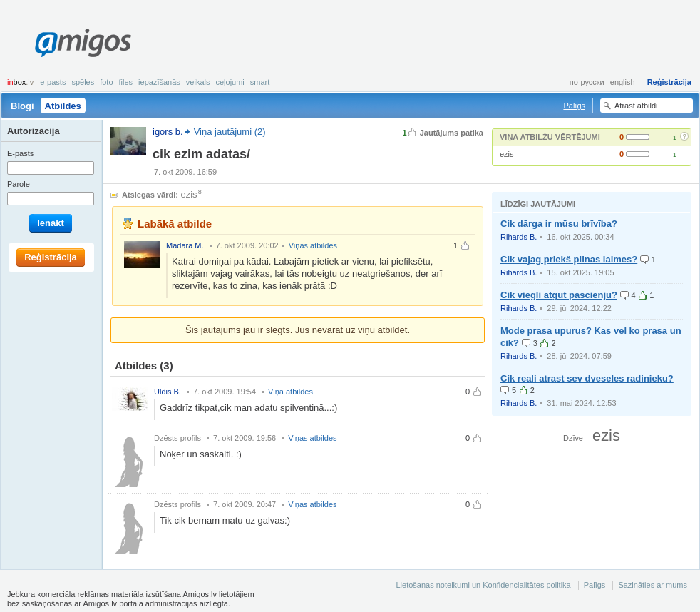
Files (126, 82)
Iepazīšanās (159, 82)
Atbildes (63, 106)
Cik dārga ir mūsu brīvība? (559, 224)
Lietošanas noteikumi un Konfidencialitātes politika (483, 585)
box (20, 82)
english (623, 82)
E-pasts (53, 82)
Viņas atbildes (313, 245)
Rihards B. (519, 237)
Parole (19, 184)
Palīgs (574, 106)
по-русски (587, 82)
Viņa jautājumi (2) (230, 132)
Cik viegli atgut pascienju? (559, 295)
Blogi (22, 106)
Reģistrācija (669, 82)
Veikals (198, 82)
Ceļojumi (230, 82)
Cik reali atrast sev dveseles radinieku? (587, 378)
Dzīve (573, 438)
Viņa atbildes (290, 392)
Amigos (83, 43)
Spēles (83, 82)
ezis (507, 154)
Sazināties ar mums (653, 585)
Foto (106, 82)
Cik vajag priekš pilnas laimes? (569, 259)
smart (260, 82)
